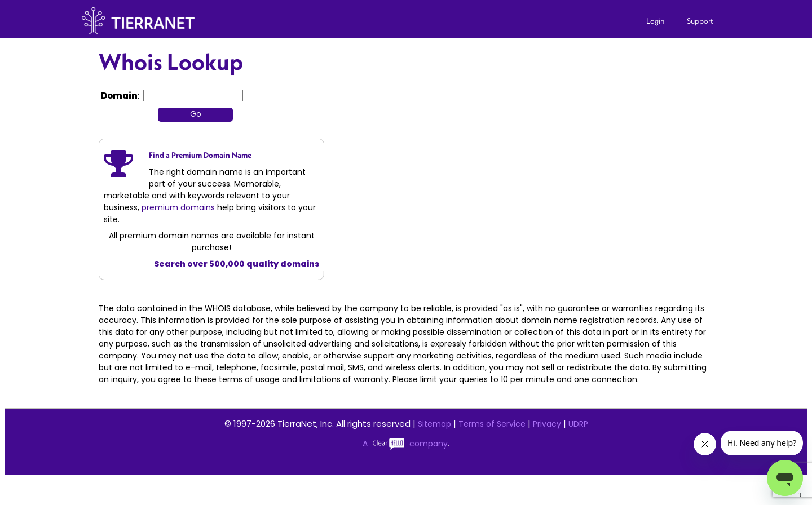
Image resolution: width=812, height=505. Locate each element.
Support (700, 21)
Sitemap (434, 424)
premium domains (178, 207)
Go (196, 114)
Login (655, 21)
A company (405, 444)
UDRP (578, 424)
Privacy (547, 424)
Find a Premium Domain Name (200, 155)
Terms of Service (492, 424)
